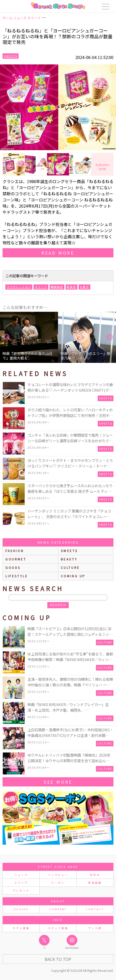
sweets (69, 551)
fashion (14, 551)
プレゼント (21, 891)
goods (13, 567)
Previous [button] (6, 337)
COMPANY (58, 909)
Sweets (11, 56)
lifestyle (17, 576)
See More (58, 782)
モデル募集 (21, 928)
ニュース (21, 875)
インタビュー (58, 875)
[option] (29, 337)
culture (70, 567)
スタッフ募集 (58, 928)
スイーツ (41, 287)
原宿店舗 (95, 883)
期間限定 (57, 287)
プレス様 (95, 928)
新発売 (71, 287)
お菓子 (84, 287)
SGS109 (21, 909)
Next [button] (110, 337)
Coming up (73, 576)
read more (58, 253)
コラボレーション (19, 287)
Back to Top (58, 959)
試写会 (95, 875)
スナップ (21, 883)
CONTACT (95, 909)
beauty (69, 559)
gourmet (16, 559)
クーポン (58, 883)
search (58, 605)
